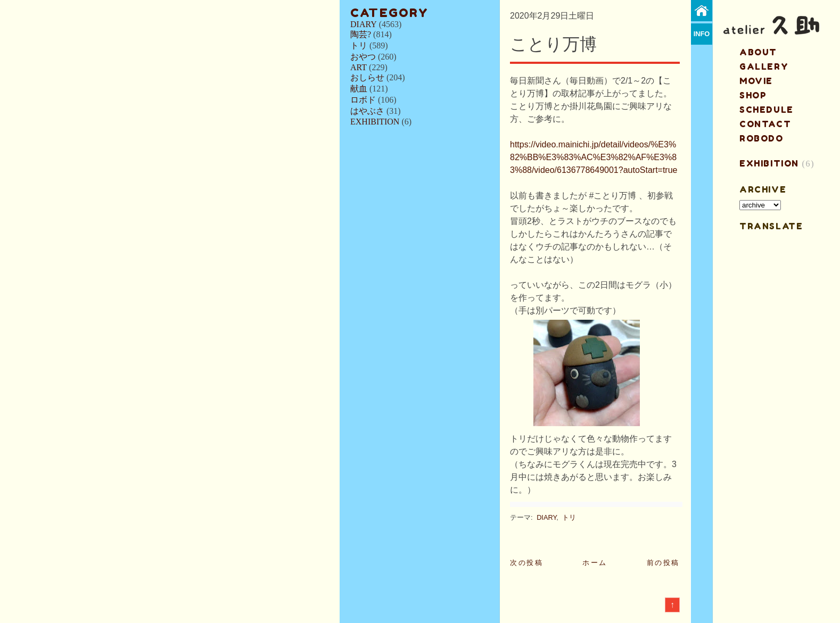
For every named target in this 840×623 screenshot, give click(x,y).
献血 (359, 89)
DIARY (364, 24)
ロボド (363, 100)
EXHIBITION (375, 122)
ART (359, 67)
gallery (764, 67)
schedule (767, 110)
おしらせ (367, 77)
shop (753, 95)
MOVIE (756, 81)
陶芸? (361, 34)
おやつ (363, 57)
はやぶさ (367, 111)
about (758, 52)
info (702, 34)
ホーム (595, 563)
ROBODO (761, 138)
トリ (359, 45)
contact (765, 124)
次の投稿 (526, 563)
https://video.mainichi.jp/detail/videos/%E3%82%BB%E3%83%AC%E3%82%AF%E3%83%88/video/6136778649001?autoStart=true (594, 157)
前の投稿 (663, 563)
